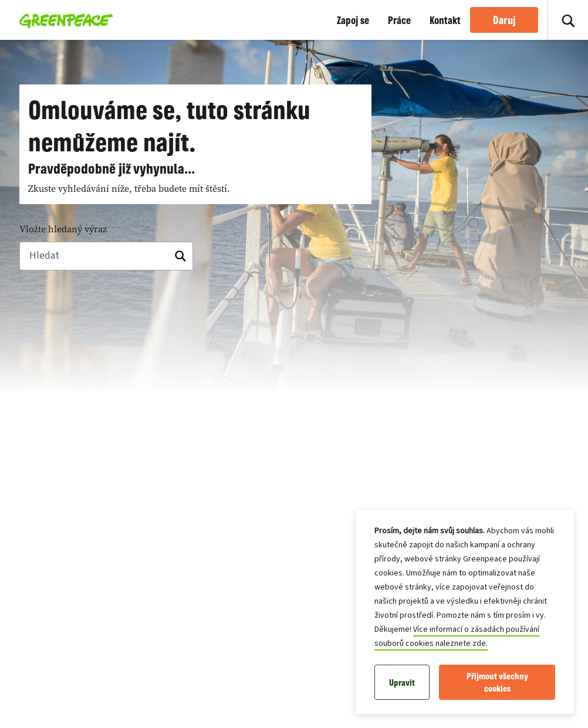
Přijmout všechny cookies (497, 682)
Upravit (402, 683)
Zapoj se (353, 20)
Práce (399, 20)
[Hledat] (106, 256)
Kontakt (445, 20)
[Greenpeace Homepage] (62, 20)
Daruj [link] (504, 20)
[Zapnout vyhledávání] (568, 20)
